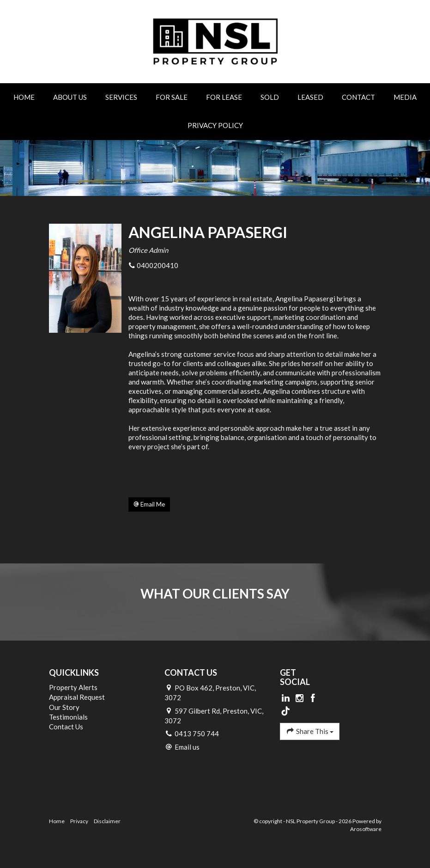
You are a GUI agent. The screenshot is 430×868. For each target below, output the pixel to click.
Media (405, 97)
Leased (310, 97)
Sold (270, 97)
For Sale (172, 97)
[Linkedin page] (287, 698)
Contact (358, 97)
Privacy (79, 821)
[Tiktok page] (286, 711)
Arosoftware (366, 829)
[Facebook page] (313, 698)
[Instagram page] (300, 698)
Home (24, 97)
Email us (187, 747)
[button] (149, 505)
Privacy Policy (215, 125)
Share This (310, 731)
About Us (70, 97)
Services (121, 97)
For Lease (224, 97)
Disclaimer (107, 821)
